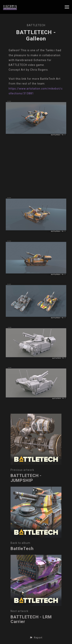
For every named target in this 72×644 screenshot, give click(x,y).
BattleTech (36, 25)
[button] (36, 638)
